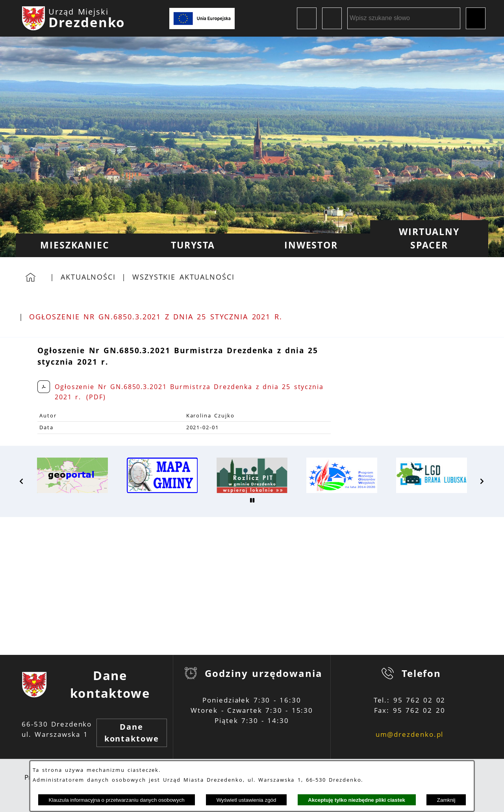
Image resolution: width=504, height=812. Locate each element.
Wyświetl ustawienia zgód (246, 800)
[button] (22, 481)
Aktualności (88, 277)
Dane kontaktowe (132, 733)
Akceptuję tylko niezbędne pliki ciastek (357, 800)
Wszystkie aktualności (183, 277)
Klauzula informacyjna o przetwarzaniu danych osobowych (116, 800)
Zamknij (446, 800)
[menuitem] (75, 245)
